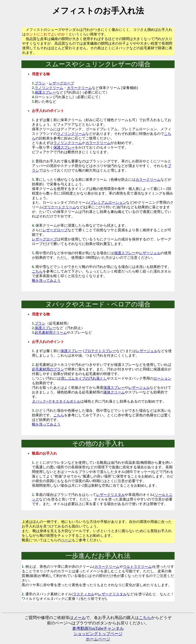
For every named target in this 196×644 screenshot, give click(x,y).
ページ (66, 540)
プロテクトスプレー (100, 351)
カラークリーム (79, 88)
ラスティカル (84, 594)
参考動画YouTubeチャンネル (98, 628)
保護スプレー (45, 92)
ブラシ (40, 83)
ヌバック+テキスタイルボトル (56, 401)
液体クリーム (114, 392)
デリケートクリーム (60, 207)
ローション (162, 378)
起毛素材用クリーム (51, 333)
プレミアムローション (108, 203)
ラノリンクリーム (49, 88)
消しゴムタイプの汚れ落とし (84, 378)
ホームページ (98, 639)
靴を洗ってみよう (46, 281)
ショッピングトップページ (98, 634)
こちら (37, 271)
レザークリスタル (111, 495)
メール (80, 618)
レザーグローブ (62, 83)
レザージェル (150, 253)
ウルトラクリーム (137, 567)
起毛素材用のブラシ (48, 369)
